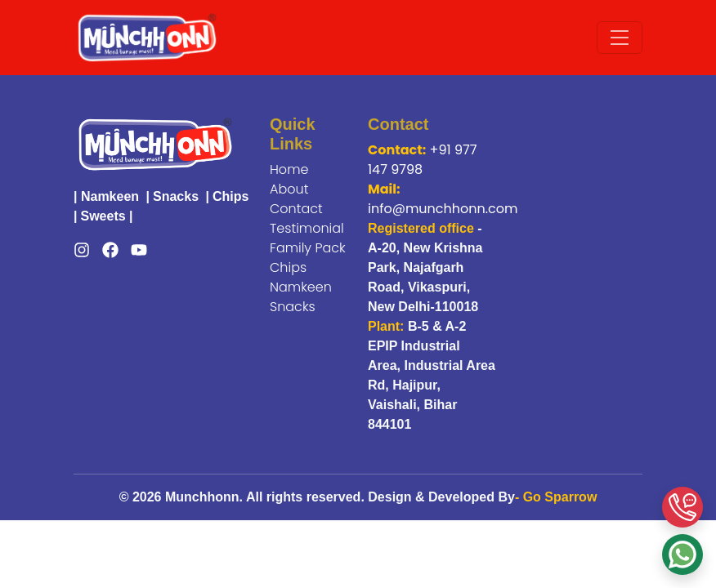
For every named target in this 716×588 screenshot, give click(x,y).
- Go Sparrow (556, 497)
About (289, 189)
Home (289, 169)
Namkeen (110, 196)
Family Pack (308, 248)
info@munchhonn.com (443, 209)
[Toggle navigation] (620, 38)
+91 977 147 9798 (422, 160)
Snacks (176, 196)
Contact (296, 209)
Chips (230, 196)
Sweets (103, 216)
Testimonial (307, 228)
